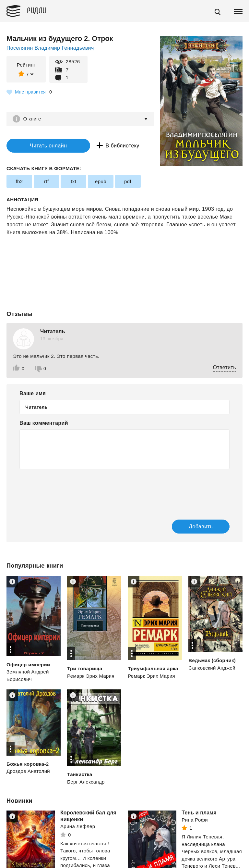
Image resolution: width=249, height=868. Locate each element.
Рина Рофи (195, 820)
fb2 (19, 181)
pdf (127, 181)
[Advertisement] (124, 263)
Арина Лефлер (78, 827)
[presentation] (69, 490)
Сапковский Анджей (212, 668)
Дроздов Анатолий (28, 771)
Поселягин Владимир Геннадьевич (50, 48)
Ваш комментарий (44, 423)
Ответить (224, 368)
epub (101, 181)
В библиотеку (120, 146)
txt (73, 181)
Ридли (37, 10)
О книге (32, 119)
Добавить (199, 527)
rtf (47, 181)
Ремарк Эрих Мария (91, 676)
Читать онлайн (47, 146)
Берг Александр (86, 782)
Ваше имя (33, 394)
